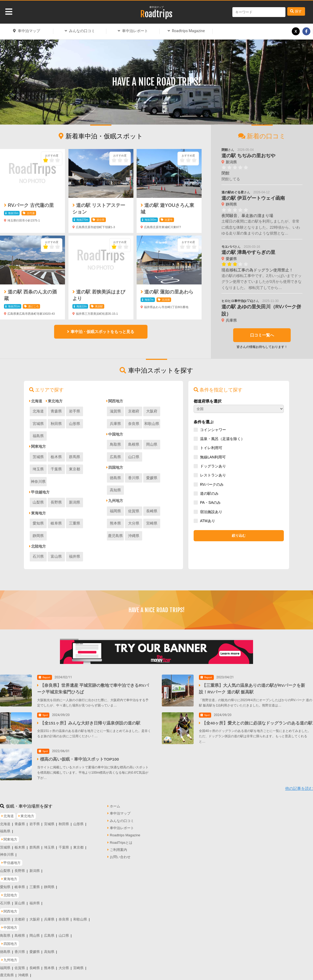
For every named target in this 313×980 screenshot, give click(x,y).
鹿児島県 (151, 511)
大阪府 (151, 411)
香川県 (133, 478)
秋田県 (38, 424)
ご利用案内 (118, 831)
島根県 (133, 444)
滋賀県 (115, 411)
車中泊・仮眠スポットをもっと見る (102, 332)
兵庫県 (169, 411)
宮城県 (92, 411)
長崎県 (151, 498)
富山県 (56, 519)
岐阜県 (56, 498)
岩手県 (74, 411)
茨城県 (38, 444)
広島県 (169, 444)
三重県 (74, 498)
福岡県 (115, 498)
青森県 (56, 411)
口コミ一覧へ (262, 335)
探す (298, 11)
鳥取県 (115, 444)
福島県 (74, 424)
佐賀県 (133, 498)
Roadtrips (156, 14)
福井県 (74, 519)
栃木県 (56, 444)
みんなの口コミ (82, 31)
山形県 (56, 424)
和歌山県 (133, 424)
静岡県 (92, 498)
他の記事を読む (299, 769)
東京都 (56, 457)
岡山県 (151, 444)
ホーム (115, 787)
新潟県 (74, 478)
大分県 (115, 511)
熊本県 (169, 498)
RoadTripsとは (121, 823)
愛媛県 (151, 478)
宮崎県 (133, 511)
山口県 (115, 457)
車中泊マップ (156, 7)
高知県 (169, 478)
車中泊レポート (135, 31)
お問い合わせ (120, 838)
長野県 (56, 478)
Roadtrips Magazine (188, 31)
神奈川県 (74, 457)
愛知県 (38, 498)
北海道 (38, 411)
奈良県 (115, 424)
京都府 (133, 411)
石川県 (38, 519)
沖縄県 (169, 511)
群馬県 (74, 444)
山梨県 (38, 478)
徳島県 (115, 478)
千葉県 (38, 457)
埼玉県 (92, 444)
